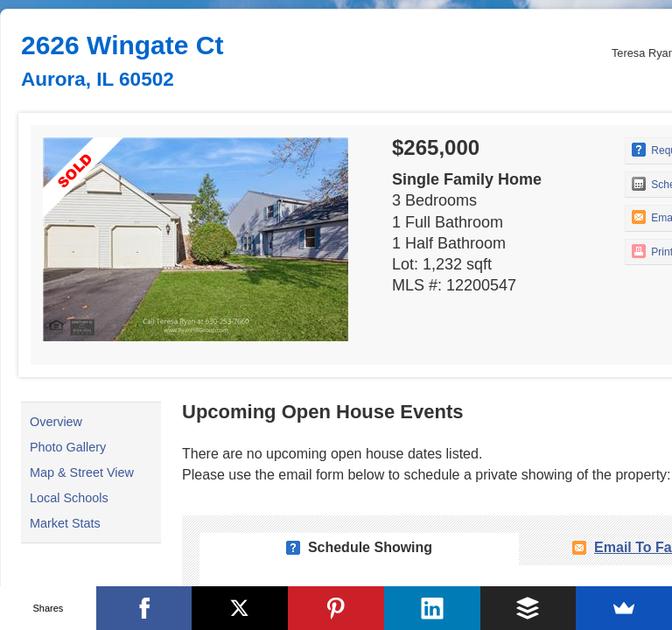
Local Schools (69, 498)
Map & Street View (82, 472)
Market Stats (65, 523)
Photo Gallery (68, 447)
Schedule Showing (370, 547)
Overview (56, 422)
